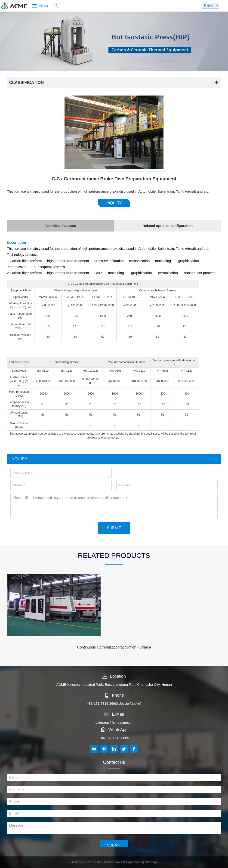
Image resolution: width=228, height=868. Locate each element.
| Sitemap (150, 862)
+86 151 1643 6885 (114, 738)
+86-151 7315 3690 (102, 703)
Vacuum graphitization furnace (158, 290)
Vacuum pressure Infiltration (171, 360)
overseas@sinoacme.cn (114, 722)
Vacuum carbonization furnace (127, 362)
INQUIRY (114, 203)
